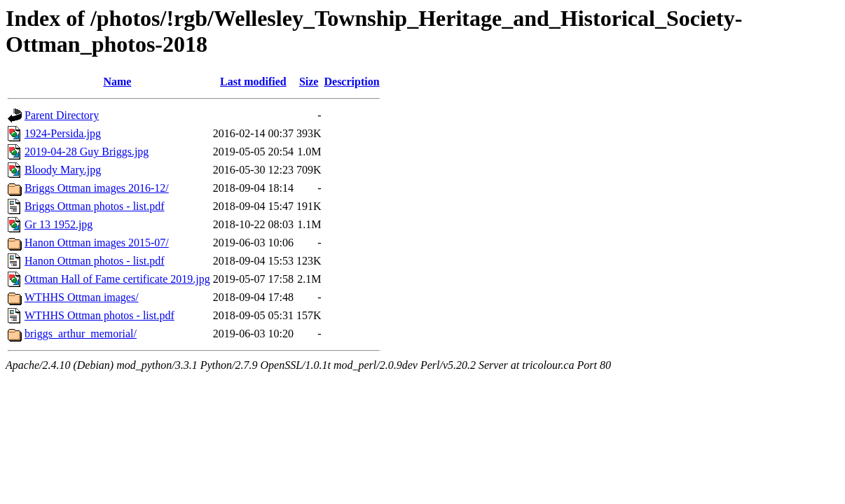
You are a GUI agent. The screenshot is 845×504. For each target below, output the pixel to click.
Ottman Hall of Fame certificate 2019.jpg (117, 279)
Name (117, 82)
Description (351, 82)
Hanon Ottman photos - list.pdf (95, 261)
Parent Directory (62, 115)
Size (309, 82)
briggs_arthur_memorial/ (81, 334)
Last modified (253, 82)
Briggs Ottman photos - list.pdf (95, 206)
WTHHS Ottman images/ (82, 297)
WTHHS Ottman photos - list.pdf (99, 315)
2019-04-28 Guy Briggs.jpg (87, 152)
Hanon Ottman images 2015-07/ (97, 243)
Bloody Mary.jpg (63, 170)
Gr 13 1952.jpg (59, 224)
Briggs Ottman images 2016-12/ (97, 188)
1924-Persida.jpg (63, 133)
